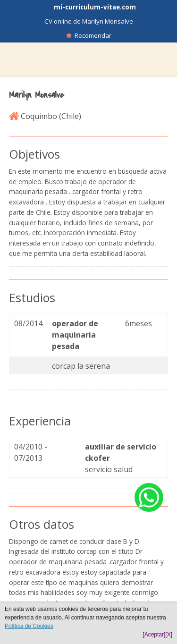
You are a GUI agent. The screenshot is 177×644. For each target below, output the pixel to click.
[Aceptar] (154, 635)
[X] (169, 635)
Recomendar (89, 35)
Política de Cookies (29, 626)
